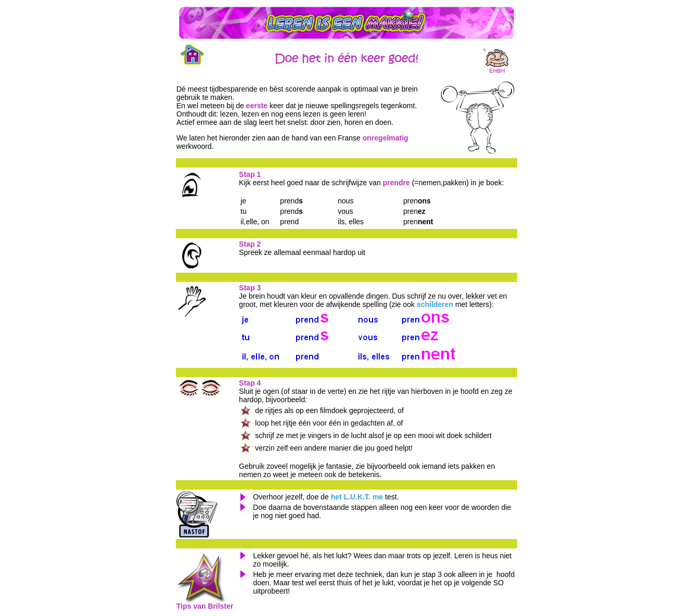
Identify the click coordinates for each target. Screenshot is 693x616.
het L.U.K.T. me (357, 497)
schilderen (435, 304)
